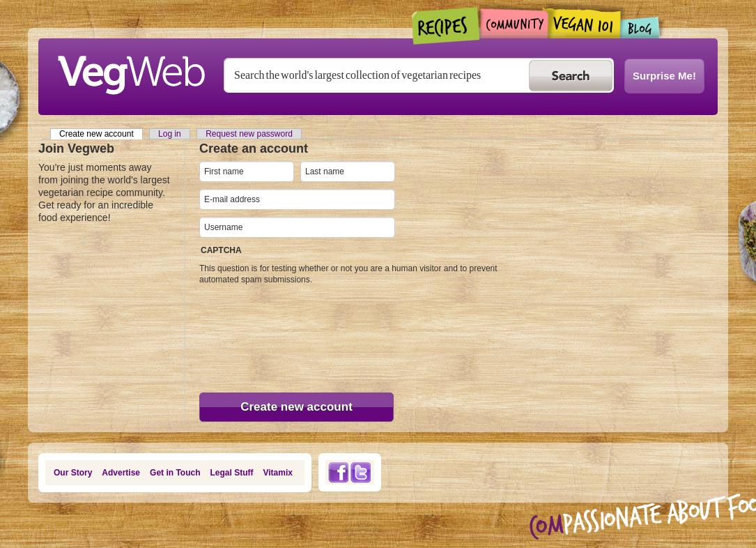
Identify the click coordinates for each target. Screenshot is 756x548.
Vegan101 (584, 23)
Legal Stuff (232, 473)
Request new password (249, 134)
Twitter (361, 472)
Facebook (338, 472)
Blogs (640, 28)
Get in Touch (175, 473)
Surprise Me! (664, 76)
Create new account (101, 134)
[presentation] (256, 335)
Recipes (446, 26)
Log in (170, 134)
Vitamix (278, 473)
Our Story (73, 473)
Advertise (121, 473)
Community (514, 23)
